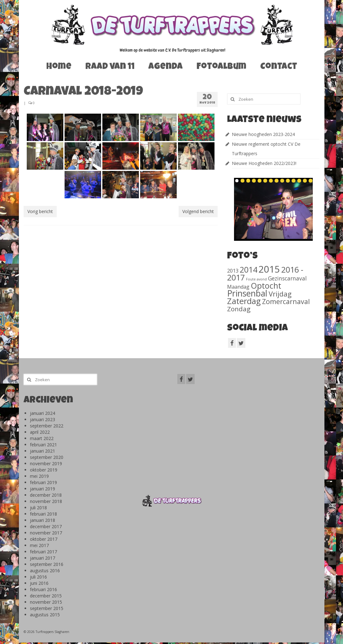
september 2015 (47, 608)
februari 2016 (43, 589)
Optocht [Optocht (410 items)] (266, 285)
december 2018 (46, 495)
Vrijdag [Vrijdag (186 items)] (280, 294)
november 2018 (46, 501)
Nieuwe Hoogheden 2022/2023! (264, 163)
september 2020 (47, 457)
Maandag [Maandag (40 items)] (238, 287)
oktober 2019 (44, 470)
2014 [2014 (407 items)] (249, 269)
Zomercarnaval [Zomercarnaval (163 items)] (286, 301)
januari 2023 (43, 419)
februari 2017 (43, 552)
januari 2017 (43, 558)
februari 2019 (43, 482)
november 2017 (46, 533)
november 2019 (46, 463)
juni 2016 (39, 583)
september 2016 (47, 564)
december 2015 (46, 596)
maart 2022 (42, 438)
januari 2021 (43, 451)
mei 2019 (39, 476)
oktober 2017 (44, 539)
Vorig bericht (40, 211)
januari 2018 (43, 520)
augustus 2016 (45, 571)
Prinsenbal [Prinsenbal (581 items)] (247, 293)
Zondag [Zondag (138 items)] (239, 309)
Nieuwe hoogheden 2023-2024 (263, 134)
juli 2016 (38, 577)
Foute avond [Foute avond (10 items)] (256, 279)
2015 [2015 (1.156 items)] (269, 269)
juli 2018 (38, 508)
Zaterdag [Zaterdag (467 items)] (244, 301)
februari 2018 (43, 514)
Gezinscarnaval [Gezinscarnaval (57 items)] (287, 278)
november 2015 (46, 602)
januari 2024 (43, 413)
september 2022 (47, 426)
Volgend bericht (198, 211)
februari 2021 (43, 445)
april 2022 (40, 432)
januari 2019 (43, 489)
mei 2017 (39, 545)
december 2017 (46, 526)
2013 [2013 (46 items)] (233, 271)
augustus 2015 (45, 615)
